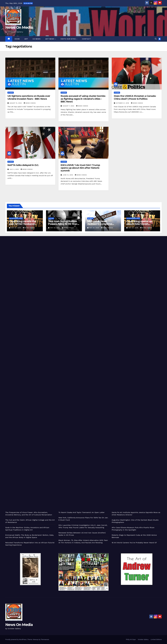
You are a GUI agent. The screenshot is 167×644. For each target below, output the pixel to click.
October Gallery (143, 639)
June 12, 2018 (68, 175)
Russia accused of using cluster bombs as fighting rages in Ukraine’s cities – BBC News (83, 99)
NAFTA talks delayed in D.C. (23, 165)
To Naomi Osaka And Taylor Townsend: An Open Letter (82, 512)
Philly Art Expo (131, 639)
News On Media (19, 27)
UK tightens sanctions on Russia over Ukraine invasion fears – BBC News (29, 97)
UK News (11, 93)
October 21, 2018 (123, 103)
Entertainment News (16, 218)
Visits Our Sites (68, 39)
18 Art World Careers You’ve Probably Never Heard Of (134, 543)
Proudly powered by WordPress (16, 639)
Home (17, 39)
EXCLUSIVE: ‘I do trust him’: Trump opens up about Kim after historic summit (80, 168)
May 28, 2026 (16, 228)
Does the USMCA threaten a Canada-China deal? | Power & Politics (135, 97)
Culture (51, 218)
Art (26, 39)
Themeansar (45, 639)
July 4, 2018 (14, 169)
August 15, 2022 (16, 103)
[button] (156, 39)
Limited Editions (156, 639)
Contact (86, 39)
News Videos (30, 103)
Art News (50, 39)
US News (37, 39)
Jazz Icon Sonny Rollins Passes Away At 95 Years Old (63, 224)
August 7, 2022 (69, 106)
